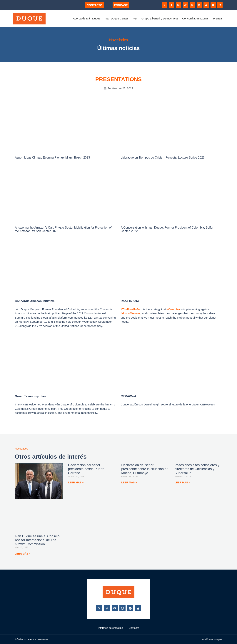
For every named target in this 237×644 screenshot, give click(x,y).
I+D (135, 18)
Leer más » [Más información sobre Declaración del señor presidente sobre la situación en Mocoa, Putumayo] (129, 482)
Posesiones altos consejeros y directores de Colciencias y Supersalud (197, 469)
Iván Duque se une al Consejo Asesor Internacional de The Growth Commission (37, 540)
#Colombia (173, 309)
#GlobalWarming (131, 313)
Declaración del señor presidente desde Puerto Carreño (86, 469)
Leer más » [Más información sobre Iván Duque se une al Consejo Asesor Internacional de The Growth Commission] (23, 554)
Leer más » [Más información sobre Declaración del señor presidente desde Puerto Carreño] (76, 482)
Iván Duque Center (116, 18)
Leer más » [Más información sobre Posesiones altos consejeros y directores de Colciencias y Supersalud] (182, 482)
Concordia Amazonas (195, 18)
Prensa (217, 18)
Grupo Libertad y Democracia (160, 18)
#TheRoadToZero (132, 309)
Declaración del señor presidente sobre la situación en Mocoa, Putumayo (145, 469)
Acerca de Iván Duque (87, 18)
